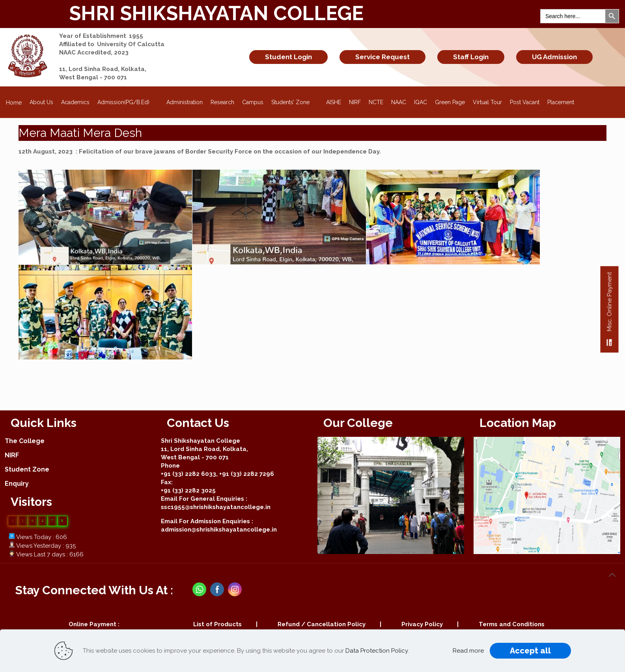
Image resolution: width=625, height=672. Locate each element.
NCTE (376, 102)
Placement (561, 102)
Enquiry (17, 484)
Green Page (450, 102)
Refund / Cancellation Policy (322, 624)
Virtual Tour (487, 102)
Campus (253, 102)
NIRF (355, 102)
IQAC (421, 102)
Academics (75, 102)
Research (222, 102)
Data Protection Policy (377, 651)
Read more (468, 651)
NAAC (399, 102)
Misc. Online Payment (609, 312)
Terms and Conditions (512, 624)
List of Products (217, 624)
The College (25, 441)
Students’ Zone (295, 100)
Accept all (530, 651)
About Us (41, 102)
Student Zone (27, 469)
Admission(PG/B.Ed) (128, 100)
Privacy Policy (422, 624)
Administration (185, 102)
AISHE (334, 102)
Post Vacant (525, 102)
